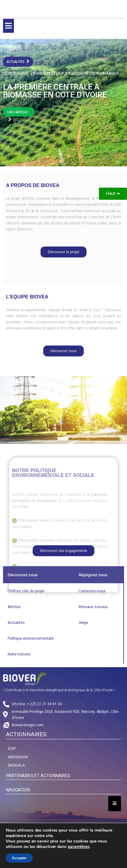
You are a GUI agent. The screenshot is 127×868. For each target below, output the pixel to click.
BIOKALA (17, 765)
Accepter (19, 858)
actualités (18, 61)
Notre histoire (19, 654)
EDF (12, 749)
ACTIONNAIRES (26, 734)
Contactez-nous (92, 591)
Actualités (16, 623)
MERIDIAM (18, 757)
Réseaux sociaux (93, 607)
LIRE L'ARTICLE (17, 114)
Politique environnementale (31, 638)
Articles (14, 607)
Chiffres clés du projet (26, 591)
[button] (63, 252)
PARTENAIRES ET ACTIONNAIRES (38, 776)
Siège (83, 623)
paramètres (79, 847)
